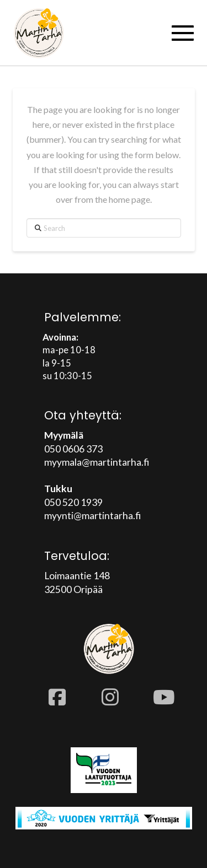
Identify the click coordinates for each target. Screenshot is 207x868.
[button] (183, 33)
